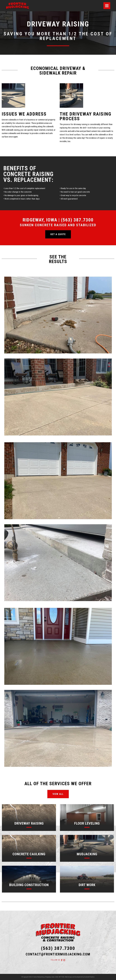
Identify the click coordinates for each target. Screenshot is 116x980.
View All (58, 794)
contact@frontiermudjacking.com (58, 954)
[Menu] (107, 6)
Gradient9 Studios (89, 977)
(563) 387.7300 (58, 948)
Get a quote (58, 234)
